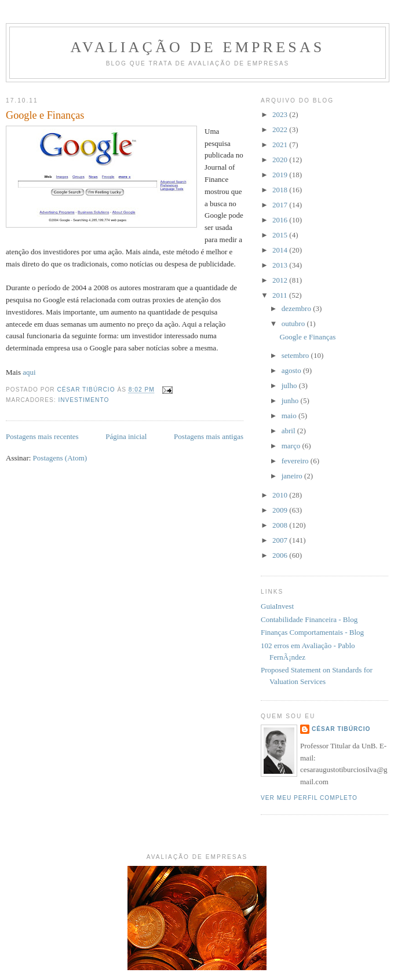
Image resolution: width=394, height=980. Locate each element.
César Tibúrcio (341, 729)
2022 (281, 129)
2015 (281, 235)
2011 (281, 295)
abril (289, 431)
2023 (281, 114)
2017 (281, 205)
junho (291, 401)
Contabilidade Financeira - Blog (309, 619)
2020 (281, 160)
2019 (281, 175)
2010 (281, 495)
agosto (292, 370)
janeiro (293, 476)
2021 (281, 145)
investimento (83, 400)
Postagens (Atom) (60, 458)
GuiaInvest (277, 606)
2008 (281, 525)
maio (290, 416)
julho (290, 385)
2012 (281, 280)
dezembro (298, 308)
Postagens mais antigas (209, 436)
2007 (281, 540)
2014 (281, 250)
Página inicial (126, 436)
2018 (281, 190)
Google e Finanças (45, 115)
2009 (281, 510)
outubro (294, 323)
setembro (296, 355)
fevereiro (296, 461)
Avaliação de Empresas (197, 47)
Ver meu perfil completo (309, 798)
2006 (281, 555)
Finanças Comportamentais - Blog (312, 632)
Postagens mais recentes (42, 436)
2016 (281, 220)
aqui (29, 372)
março (292, 446)
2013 (281, 265)
